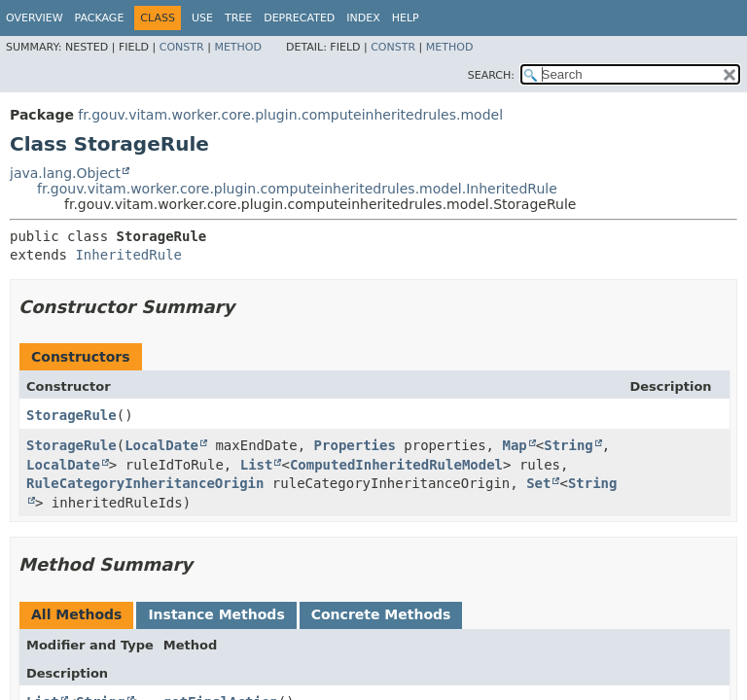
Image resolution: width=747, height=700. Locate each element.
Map (514, 445)
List (257, 465)
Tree (238, 18)
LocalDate (161, 445)
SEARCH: (491, 75)
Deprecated (299, 18)
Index (363, 18)
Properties (355, 445)
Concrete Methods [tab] (381, 614)
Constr (182, 47)
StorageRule (71, 415)
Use (202, 18)
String (569, 445)
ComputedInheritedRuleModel (396, 465)
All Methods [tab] (76, 614)
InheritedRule (128, 255)
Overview (35, 18)
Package (100, 18)
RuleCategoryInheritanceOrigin (145, 483)
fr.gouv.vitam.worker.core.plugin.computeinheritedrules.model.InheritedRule (297, 189)
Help (406, 18)
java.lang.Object (65, 173)
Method (238, 47)
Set (538, 483)
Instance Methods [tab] (216, 614)
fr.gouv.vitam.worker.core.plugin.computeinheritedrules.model (290, 115)
